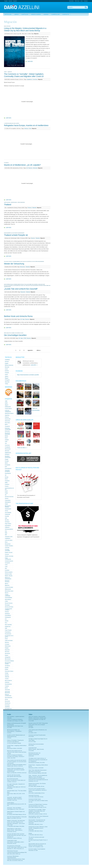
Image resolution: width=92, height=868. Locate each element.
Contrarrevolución (9, 561)
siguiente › (30, 350)
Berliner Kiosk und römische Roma (18, 316)
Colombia (7, 548)
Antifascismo (8, 407)
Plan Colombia (8, 625)
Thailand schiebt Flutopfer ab (16, 235)
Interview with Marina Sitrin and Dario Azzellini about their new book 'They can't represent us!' (17, 835)
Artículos (8, 14)
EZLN (6, 479)
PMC (6, 628)
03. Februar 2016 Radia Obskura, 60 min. (17, 814)
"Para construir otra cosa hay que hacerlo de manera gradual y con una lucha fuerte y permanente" (17, 762)
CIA (6, 443)
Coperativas (8, 500)
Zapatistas (7, 707)
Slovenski (7, 382)
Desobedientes (8, 684)
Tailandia (34, 208)
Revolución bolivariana (7, 434)
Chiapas (7, 440)
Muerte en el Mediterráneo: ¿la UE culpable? (22, 165)
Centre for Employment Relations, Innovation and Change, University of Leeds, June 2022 (16, 756)
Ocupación (7, 426)
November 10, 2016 (33, 850)
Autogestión (8, 657)
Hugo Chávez (8, 524)
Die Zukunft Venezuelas (13, 779)
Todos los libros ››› (22, 448)
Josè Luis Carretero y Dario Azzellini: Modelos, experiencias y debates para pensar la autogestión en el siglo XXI (37, 718)
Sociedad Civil (8, 709)
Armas (6, 699)
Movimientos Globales (8, 506)
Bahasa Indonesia (9, 365)
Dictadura (7, 454)
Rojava (7, 655)
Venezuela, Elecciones (7, 692)
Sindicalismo (8, 502)
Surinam (7, 675)
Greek (6, 374)
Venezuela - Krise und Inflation (14, 808)
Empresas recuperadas (8, 429)
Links (82, 1)
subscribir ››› (34, 365)
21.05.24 (9, 733)
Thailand (8, 205)
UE (27, 168)
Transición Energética (7, 471)
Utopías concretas (9, 556)
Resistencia (8, 703)
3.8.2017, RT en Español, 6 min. (36, 847)
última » (39, 350)
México (7, 584)
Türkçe (6, 384)
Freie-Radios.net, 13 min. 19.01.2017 (16, 809)
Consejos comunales (7, 550)
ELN (6, 467)
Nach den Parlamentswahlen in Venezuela (17, 817)
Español (15, 1)
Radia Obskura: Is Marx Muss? (14, 829)
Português (7, 380)
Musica (7, 593)
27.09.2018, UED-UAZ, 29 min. (36, 831)
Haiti (6, 518)
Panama (7, 612)
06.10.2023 (31, 746)
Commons (35, 79)
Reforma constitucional (8, 695)
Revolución (7, 653)
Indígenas (7, 527)
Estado (7, 669)
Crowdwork (8, 447)
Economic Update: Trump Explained (37, 849)
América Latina (8, 574)
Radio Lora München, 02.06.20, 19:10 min (17, 773)
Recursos (7, 652)
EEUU (6, 463)
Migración (36, 34)
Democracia (8, 449)
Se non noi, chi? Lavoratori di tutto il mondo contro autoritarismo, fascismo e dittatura (38, 790)
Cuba (6, 567)
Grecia (6, 511)
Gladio (6, 504)
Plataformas (8, 626)
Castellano (7, 360)
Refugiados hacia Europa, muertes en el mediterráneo (26, 125)
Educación (7, 431)
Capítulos (25, 14)
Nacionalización (9, 698)
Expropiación (8, 473)
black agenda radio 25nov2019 (14, 776)
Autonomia (7, 421)
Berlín (6, 424)
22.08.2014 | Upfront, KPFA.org (14, 838)
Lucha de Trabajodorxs (8, 411)
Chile (6, 441)
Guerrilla (7, 516)
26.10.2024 (31, 736)
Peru (6, 623)
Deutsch (10, 1)
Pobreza (26, 128)
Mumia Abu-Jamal (9, 591)
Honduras (7, 522)
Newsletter (71, 1)
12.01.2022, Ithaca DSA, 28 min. (36, 797)
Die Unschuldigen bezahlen (15, 335)
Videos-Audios (36, 14)
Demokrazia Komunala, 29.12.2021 (37, 763)
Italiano (7, 376)
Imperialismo (8, 525)
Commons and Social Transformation (37, 735)
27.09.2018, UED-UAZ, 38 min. (36, 835)
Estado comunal (9, 552)
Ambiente (7, 682)
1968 (6, 401)
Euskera (7, 371)
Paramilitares (8, 615)
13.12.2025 (31, 721)
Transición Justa (9, 537)
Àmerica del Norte (9, 607)
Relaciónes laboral (9, 413)
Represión (23, 292)
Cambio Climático (9, 546)
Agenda (46, 14)
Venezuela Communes (34, 795)
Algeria (7, 405)
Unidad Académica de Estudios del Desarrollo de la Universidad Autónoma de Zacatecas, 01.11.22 (38, 780)
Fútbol (6, 493)
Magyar (7, 378)
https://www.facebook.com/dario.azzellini (28, 375)
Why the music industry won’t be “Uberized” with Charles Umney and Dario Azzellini (17, 752)
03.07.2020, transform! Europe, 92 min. (38, 807)
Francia (7, 486)
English (6, 1)
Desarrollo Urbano (9, 671)
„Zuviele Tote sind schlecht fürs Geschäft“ (21, 289)
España (7, 668)
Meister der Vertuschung (14, 264)
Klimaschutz (8, 544)
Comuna (7, 554)
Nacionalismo (8, 599)
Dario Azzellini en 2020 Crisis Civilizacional (38, 816)
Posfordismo (8, 632)
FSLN (6, 491)
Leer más (30, 61)
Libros (16, 14)
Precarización (8, 634)
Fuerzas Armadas (9, 587)
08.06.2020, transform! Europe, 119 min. (38, 814)
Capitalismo (29, 79)
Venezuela (7, 690)
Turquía (7, 679)
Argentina (7, 415)
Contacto (86, 1)
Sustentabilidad (8, 598)
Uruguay (7, 686)
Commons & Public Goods (35, 799)
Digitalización (8, 453)
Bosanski (7, 367)
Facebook (7, 481)
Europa (7, 477)
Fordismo (7, 484)
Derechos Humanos (7, 581)
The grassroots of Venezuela (14, 846)
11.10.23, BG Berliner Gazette (14, 743)
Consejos (7, 644)
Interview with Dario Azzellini (14, 775)
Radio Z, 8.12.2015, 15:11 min (14, 818)
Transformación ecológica (8, 609)
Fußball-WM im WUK (12, 841)
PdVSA (7, 621)
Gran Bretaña (8, 513)
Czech (6, 369)
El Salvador (8, 465)
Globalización (8, 509)
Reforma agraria (9, 572)
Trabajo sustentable (8, 595)
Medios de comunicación (8, 578)
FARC (6, 483)
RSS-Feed (77, 1)
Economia (7, 705)
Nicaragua (7, 605)
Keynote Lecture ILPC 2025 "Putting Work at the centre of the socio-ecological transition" (38, 725)
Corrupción (7, 563)
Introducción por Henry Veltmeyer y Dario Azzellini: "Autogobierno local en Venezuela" (38, 828)
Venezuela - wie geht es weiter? (14, 797)
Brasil (6, 438)
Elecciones (23, 267)
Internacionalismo (9, 529)
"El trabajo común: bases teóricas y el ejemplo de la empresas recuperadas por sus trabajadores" (38, 760)
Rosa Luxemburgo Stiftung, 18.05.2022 (38, 773)
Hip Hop (7, 520)
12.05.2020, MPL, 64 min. (34, 818)
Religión (7, 648)
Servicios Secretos (9, 497)
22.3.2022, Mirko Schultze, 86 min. (37, 786)
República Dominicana (8, 457)
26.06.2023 (31, 756)
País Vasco (8, 423)
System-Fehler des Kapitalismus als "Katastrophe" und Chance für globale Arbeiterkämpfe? (16, 770)
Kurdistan (7, 570)
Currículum (55, 14)
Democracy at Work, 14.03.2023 (15, 748)
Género (7, 498)
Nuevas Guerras (9, 603)
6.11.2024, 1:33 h (33, 733)
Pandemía (7, 614)
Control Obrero (8, 409)
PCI (6, 619)
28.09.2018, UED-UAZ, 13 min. (36, 824)
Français (7, 373)
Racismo (30, 168)
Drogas (7, 459)
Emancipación (8, 468)
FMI (6, 535)
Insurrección (8, 419)
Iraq (6, 531)
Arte (6, 568)
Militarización (8, 589)
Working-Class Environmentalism (36, 744)
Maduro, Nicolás (9, 576)
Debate (30, 833)
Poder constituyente (8, 559)
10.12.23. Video (32, 742)
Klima (6, 542)
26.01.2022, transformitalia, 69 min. (37, 793)
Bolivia (6, 436)
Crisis (30, 128)
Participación (8, 617)
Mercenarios (8, 659)
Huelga (7, 673)
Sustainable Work (33, 748)
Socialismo (7, 666)
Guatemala (7, 514)
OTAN (25, 338)
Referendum (8, 646)
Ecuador (7, 461)
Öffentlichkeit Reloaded (12, 851)
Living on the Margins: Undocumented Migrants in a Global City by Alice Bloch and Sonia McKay (25, 29)
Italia (23, 319)
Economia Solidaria (9, 661)
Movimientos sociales (8, 663)
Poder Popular (8, 630)
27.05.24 (9, 738)
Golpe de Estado (9, 640)
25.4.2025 (31, 727)
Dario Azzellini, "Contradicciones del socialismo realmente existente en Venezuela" (37, 821)
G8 (6, 495)
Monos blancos (8, 680)
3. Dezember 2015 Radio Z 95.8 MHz (16, 826)
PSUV (6, 639)
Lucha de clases (9, 540)
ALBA (6, 403)
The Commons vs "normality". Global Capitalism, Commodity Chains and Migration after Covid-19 (24, 75)
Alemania (35, 168)
